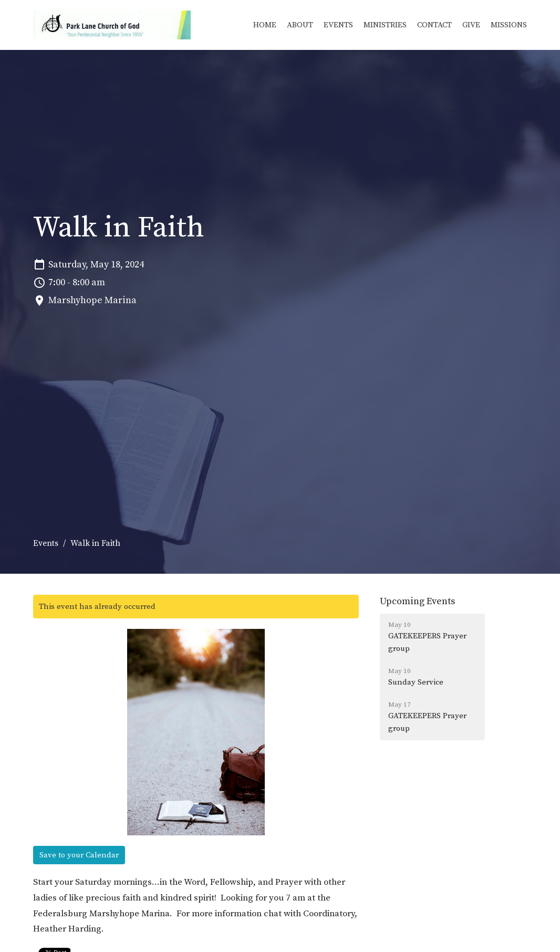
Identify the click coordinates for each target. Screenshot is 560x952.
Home (265, 25)
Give (471, 25)
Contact (434, 25)
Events (338, 25)
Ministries (385, 25)
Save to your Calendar (79, 855)
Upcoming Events (417, 601)
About (300, 25)
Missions (509, 25)
